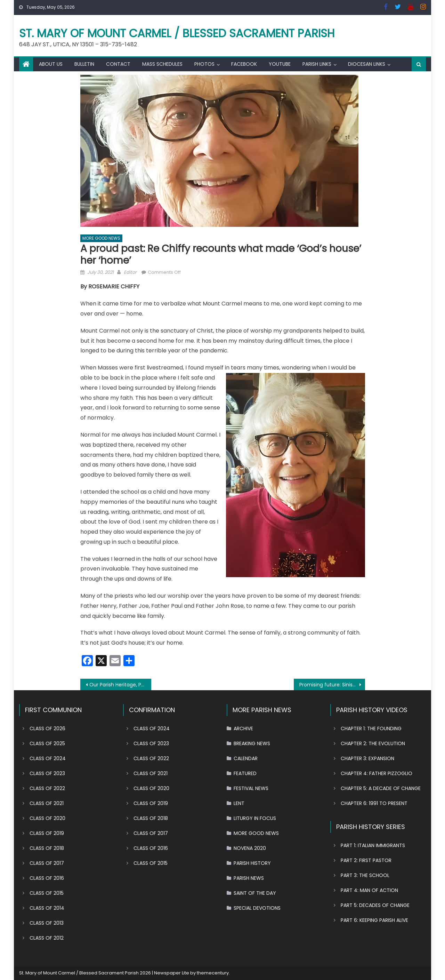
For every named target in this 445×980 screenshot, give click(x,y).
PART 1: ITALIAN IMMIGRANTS (373, 845)
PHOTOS (204, 64)
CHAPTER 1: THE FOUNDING (371, 728)
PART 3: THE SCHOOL (365, 875)
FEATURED (245, 773)
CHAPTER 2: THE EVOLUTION (373, 743)
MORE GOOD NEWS (101, 238)
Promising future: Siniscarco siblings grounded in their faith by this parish (332, 685)
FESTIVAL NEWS (251, 788)
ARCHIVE (243, 728)
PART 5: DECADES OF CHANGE (375, 905)
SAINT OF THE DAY (255, 893)
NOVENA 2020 (250, 848)
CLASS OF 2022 (47, 788)
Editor (130, 272)
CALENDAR (246, 758)
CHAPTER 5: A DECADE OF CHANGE (381, 788)
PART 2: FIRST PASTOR (366, 860)
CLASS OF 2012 (47, 938)
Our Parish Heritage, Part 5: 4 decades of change (120, 685)
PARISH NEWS (249, 878)
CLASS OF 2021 (47, 803)
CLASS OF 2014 (47, 908)
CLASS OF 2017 (47, 863)
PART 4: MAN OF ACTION (369, 890)
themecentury (213, 973)
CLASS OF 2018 (47, 848)
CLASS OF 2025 (47, 743)
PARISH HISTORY (252, 863)
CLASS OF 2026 (47, 728)
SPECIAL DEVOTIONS (257, 908)
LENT (239, 803)
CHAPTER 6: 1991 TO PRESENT (374, 803)
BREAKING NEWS (252, 743)
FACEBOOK (244, 64)
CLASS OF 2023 (47, 773)
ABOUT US (51, 64)
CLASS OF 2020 (47, 818)
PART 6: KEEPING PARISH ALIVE (374, 920)
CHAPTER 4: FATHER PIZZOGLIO (377, 773)
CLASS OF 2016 (47, 878)
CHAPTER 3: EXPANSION (367, 758)
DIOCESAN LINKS (367, 64)
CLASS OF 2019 (47, 833)
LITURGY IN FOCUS (255, 818)
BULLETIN (84, 64)
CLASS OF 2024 (48, 758)
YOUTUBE (280, 64)
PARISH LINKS (317, 64)
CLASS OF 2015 (47, 893)
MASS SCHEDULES (162, 64)
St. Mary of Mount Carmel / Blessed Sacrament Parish (177, 33)
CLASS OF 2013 (47, 923)
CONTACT (118, 64)
